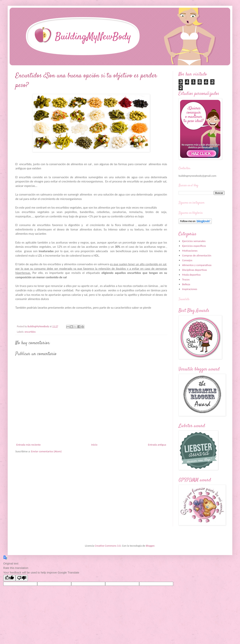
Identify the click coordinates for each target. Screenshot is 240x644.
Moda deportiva (191, 275)
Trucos (186, 279)
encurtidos (30, 332)
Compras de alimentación (197, 255)
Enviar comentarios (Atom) (46, 451)
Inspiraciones (190, 289)
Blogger (150, 546)
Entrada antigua (157, 445)
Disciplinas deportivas (194, 270)
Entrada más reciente (28, 445)
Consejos (187, 260)
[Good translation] (9, 578)
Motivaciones (190, 251)
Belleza (186, 284)
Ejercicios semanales (194, 241)
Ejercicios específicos (194, 246)
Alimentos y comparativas (197, 265)
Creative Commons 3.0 (108, 546)
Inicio (94, 445)
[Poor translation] (22, 578)
